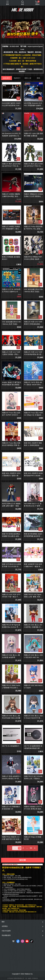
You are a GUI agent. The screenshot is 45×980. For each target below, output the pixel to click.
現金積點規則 (6, 935)
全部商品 (5, 926)
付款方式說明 (6, 931)
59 (31, 848)
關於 (3, 922)
